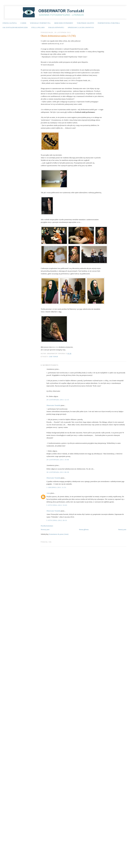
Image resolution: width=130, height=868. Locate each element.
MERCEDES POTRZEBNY (64, 23)
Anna (48, 493)
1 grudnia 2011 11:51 (56, 487)
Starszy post (122, 529)
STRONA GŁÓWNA (10, 23)
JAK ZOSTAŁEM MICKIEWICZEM (15, 27)
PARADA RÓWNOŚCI (56, 27)
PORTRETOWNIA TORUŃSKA (109, 23)
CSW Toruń (53, 357)
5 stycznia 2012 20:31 (57, 520)
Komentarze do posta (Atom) (59, 534)
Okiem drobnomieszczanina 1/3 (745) (58, 36)
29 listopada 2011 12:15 (58, 400)
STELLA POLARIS (38, 27)
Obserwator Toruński (54, 405)
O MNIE (23, 23)
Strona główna (84, 529)
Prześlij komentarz (47, 526)
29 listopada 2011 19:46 (58, 460)
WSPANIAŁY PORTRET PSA (40, 23)
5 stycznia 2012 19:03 (57, 505)
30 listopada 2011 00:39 (58, 472)
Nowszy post (45, 529)
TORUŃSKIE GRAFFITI (85, 23)
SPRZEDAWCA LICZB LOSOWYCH (81, 27)
